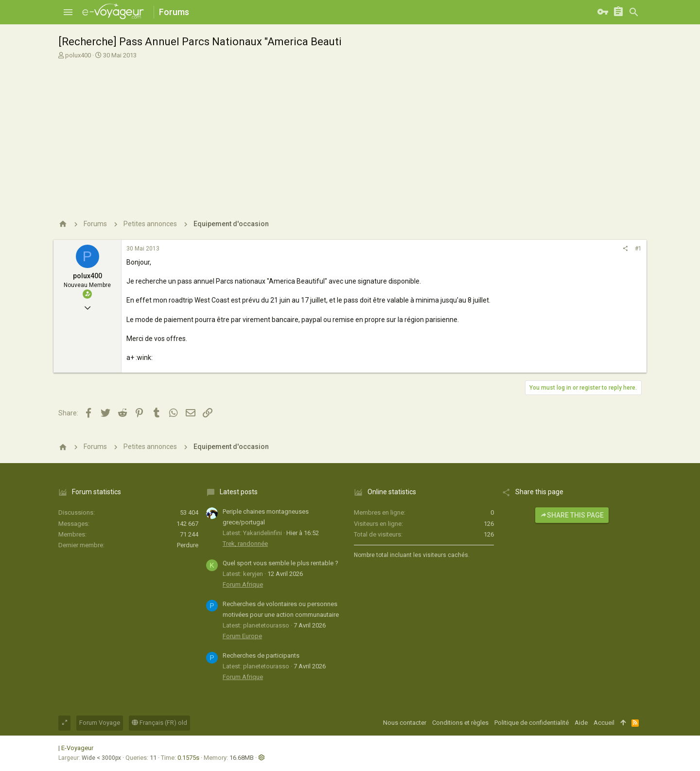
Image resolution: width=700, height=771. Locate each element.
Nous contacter (405, 723)
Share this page (572, 515)
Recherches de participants (261, 655)
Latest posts (239, 492)
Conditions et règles (460, 723)
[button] (68, 12)
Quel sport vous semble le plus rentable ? (280, 563)
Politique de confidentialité (532, 723)
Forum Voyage (100, 723)
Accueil (604, 723)
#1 (638, 249)
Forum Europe (242, 636)
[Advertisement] (350, 135)
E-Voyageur (77, 748)
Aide (581, 723)
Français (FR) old (159, 723)
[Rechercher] (634, 12)
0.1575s (188, 758)
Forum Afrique (243, 584)
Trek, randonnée (245, 544)
